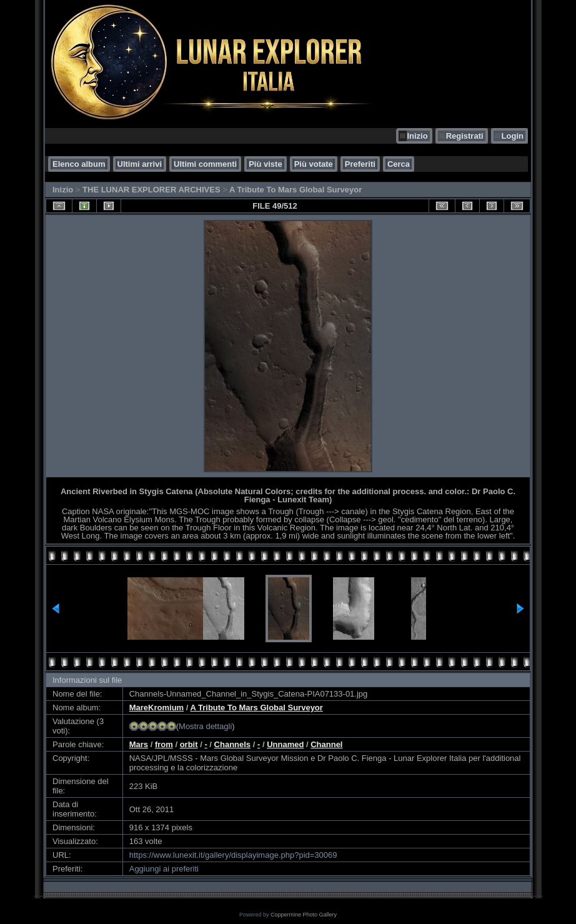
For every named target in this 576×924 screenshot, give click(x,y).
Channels (233, 744)
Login (513, 136)
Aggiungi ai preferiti (164, 869)
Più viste (265, 164)
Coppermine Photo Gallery (304, 915)
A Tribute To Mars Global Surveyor (295, 190)
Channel (326, 744)
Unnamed (285, 744)
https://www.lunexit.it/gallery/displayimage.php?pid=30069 (233, 855)
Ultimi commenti (205, 164)
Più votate (314, 164)
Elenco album (79, 164)
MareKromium (156, 708)
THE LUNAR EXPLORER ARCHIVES (151, 190)
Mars (139, 744)
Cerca (399, 164)
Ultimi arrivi (140, 164)
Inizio (417, 136)
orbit (189, 744)
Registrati (465, 136)
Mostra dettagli (205, 726)
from (164, 744)
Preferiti (360, 164)
